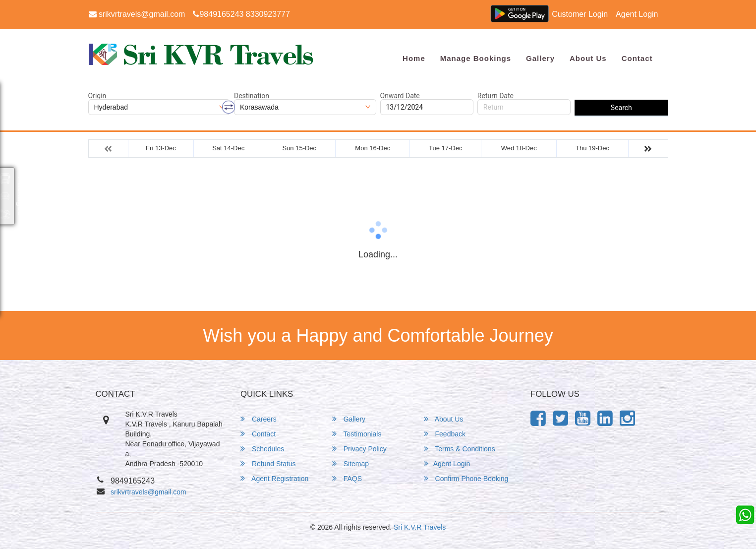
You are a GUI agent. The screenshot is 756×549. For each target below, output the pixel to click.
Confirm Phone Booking (466, 478)
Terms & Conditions (460, 449)
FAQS (347, 478)
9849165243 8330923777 (241, 14)
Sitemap (350, 463)
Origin (97, 96)
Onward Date (400, 96)
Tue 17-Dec (445, 148)
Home (414, 58)
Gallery (540, 58)
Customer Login (580, 14)
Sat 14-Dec (228, 148)
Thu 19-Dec (592, 148)
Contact (637, 58)
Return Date (495, 96)
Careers (259, 419)
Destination (252, 96)
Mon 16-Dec (373, 148)
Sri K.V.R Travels (420, 527)
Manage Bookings (476, 58)
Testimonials (357, 434)
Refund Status (268, 463)
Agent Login (637, 14)
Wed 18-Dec (519, 148)
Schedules (262, 449)
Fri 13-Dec (161, 148)
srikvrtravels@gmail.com (137, 14)
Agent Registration (274, 478)
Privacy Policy (359, 449)
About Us (588, 58)
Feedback (445, 434)
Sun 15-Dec (299, 148)
